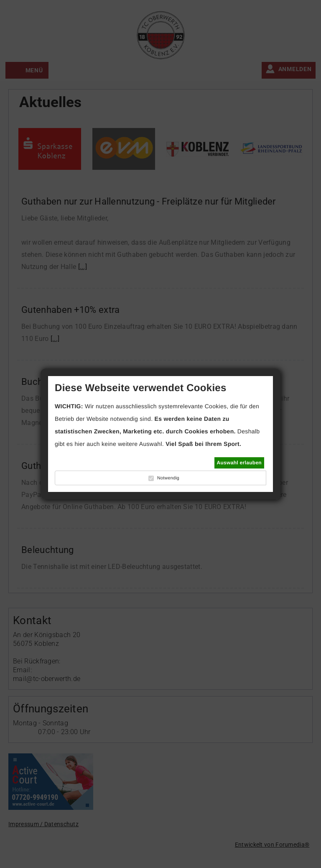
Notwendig (168, 478)
